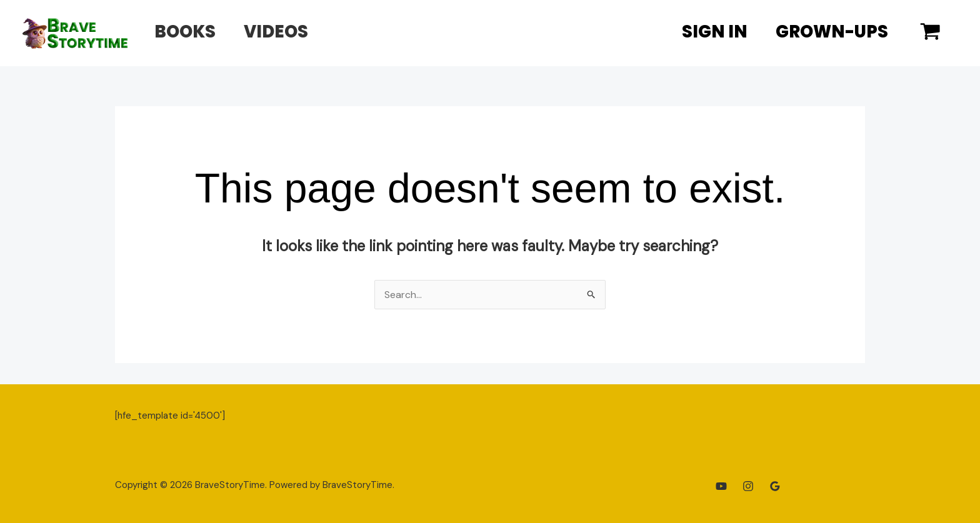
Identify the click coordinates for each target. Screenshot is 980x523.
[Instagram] (748, 486)
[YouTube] (721, 486)
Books (188, 32)
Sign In (706, 32)
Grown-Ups (829, 32)
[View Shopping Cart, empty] (930, 33)
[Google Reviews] (775, 486)
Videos (285, 32)
